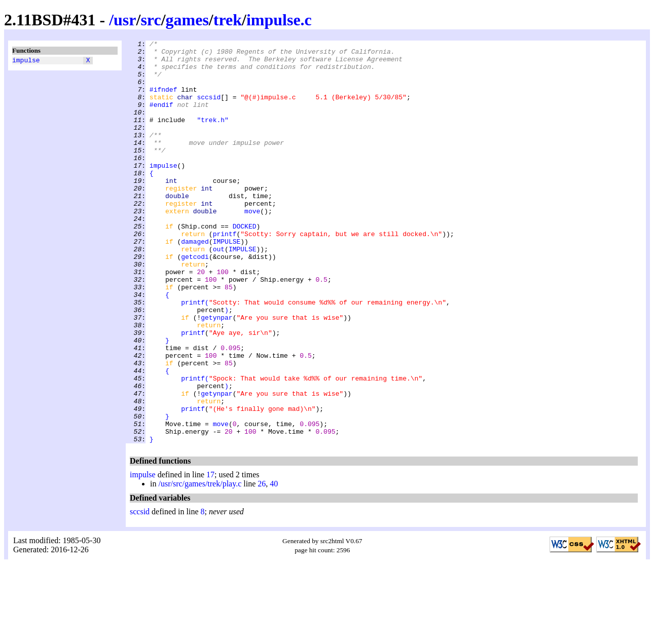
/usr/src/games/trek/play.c (200, 564)
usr (125, 20)
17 (210, 555)
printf (225, 273)
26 (262, 564)
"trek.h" (212, 136)
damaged (195, 282)
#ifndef (163, 100)
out (219, 291)
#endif (161, 118)
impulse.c (279, 20)
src (151, 20)
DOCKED (245, 264)
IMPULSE (227, 282)
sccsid (209, 109)
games (187, 20)
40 (274, 564)
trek (228, 20)
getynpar (216, 373)
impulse (26, 61)
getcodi (195, 300)
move (252, 246)
